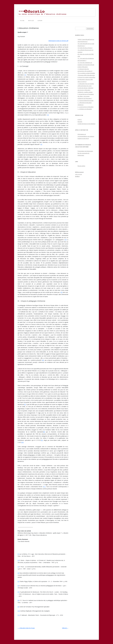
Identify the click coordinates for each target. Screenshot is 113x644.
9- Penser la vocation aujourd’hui (86, 77)
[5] (62, 292)
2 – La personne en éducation (86, 107)
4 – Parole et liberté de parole (86, 101)
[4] (66, 240)
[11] (44, 487)
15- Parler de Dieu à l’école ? (85, 48)
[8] (44, 432)
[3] (41, 144)
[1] (25, 75)
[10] (22, 442)
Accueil (22, 21)
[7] (25, 404)
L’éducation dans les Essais (26, 628)
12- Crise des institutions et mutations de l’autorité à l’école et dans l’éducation (86, 65)
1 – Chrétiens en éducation (85, 109)
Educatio (80, 122)
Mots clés (31, 21)
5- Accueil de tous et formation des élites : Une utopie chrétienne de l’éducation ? (86, 96)
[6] (43, 360)
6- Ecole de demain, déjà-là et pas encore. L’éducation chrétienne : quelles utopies (85, 90)
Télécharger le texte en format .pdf (58, 41)
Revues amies (81, 166)
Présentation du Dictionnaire (85, 151)
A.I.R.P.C (80, 119)
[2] (48, 115)
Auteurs (40, 21)
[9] (42, 440)
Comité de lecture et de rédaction (86, 124)
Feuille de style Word (83, 138)
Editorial (65, 628)
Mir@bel (77, 176)
